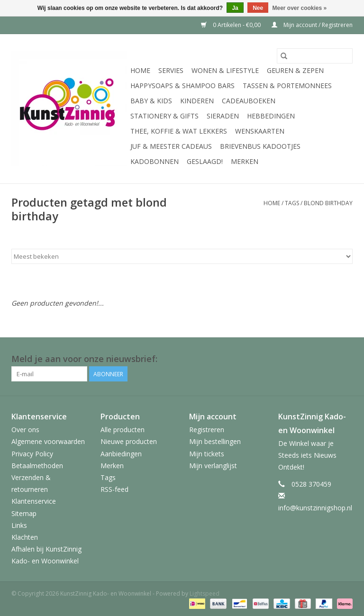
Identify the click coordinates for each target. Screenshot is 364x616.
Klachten (25, 537)
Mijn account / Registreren (312, 25)
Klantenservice (34, 501)
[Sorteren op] (182, 256)
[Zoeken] (315, 56)
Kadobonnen (155, 161)
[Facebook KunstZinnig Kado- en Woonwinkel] (345, 359)
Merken (245, 161)
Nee (258, 8)
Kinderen (197, 101)
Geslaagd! (205, 161)
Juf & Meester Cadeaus (171, 146)
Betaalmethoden (37, 466)
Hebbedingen (271, 116)
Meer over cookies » (300, 8)
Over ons (25, 430)
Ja (235, 8)
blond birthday (328, 203)
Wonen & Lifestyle (225, 70)
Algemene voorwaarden (48, 441)
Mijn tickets (207, 454)
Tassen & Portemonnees (287, 86)
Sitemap (24, 513)
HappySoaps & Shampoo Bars (182, 86)
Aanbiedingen (121, 454)
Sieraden (223, 116)
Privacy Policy (32, 454)
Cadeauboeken (249, 101)
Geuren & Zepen (295, 70)
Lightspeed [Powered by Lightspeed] (205, 593)
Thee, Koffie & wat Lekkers (179, 131)
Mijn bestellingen (215, 441)
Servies (171, 70)
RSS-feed (114, 489)
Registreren (207, 430)
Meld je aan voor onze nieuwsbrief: (84, 359)
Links (19, 525)
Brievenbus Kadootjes (260, 146)
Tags (292, 203)
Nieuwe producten (129, 441)
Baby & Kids (151, 101)
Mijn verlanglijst (213, 466)
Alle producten (123, 430)
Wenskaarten (260, 131)
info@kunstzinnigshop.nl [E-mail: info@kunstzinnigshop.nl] (315, 508)
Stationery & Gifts (164, 116)
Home (140, 70)
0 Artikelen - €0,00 (232, 25)
